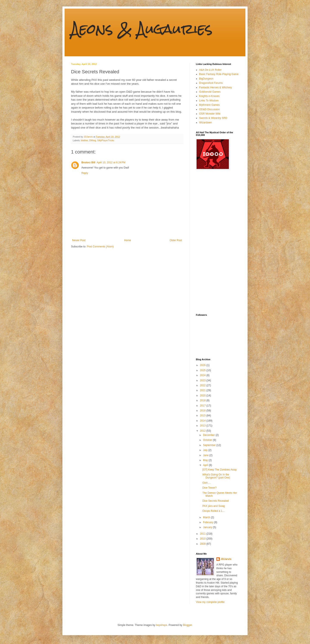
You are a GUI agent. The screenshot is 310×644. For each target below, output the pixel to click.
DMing (92, 140)
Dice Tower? (209, 488)
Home (128, 240)
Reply (85, 173)
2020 (203, 396)
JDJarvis (226, 559)
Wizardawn (205, 123)
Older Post (176, 240)
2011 (203, 534)
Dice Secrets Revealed (215, 501)
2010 (203, 539)
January (208, 527)
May (206, 460)
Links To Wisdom (209, 101)
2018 (203, 400)
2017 (203, 406)
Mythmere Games (209, 105)
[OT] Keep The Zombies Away (220, 470)
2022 (203, 385)
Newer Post (79, 240)
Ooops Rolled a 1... (213, 511)
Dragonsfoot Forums (211, 83)
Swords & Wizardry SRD (213, 118)
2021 (203, 390)
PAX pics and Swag (214, 506)
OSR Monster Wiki (210, 114)
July (206, 450)
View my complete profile (210, 602)
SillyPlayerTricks (106, 140)
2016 (203, 411)
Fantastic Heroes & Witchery (215, 87)
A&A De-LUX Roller (210, 70)
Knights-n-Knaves (209, 96)
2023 (203, 380)
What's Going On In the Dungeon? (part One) (216, 476)
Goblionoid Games (210, 92)
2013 (203, 426)
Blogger (187, 625)
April (206, 465)
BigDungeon (206, 79)
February (208, 522)
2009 (203, 544)
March (207, 517)
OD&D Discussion (209, 109)
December (209, 435)
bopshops (162, 625)
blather (84, 140)
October (208, 440)
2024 (203, 375)
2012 (203, 431)
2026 (203, 365)
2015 (203, 416)
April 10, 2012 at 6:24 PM (111, 163)
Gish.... (206, 483)
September (210, 445)
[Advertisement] (213, 242)
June (206, 455)
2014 (203, 421)
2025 (203, 370)
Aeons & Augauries (142, 29)
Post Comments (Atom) (100, 247)
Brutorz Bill (88, 163)
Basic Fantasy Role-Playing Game (219, 74)
